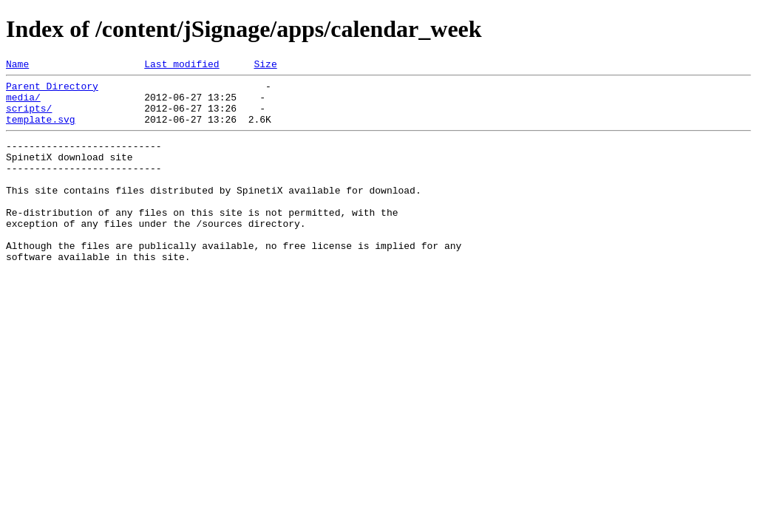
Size (265, 66)
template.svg (41, 130)
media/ (23, 103)
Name (17, 66)
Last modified (181, 66)
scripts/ (29, 117)
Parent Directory (52, 90)
